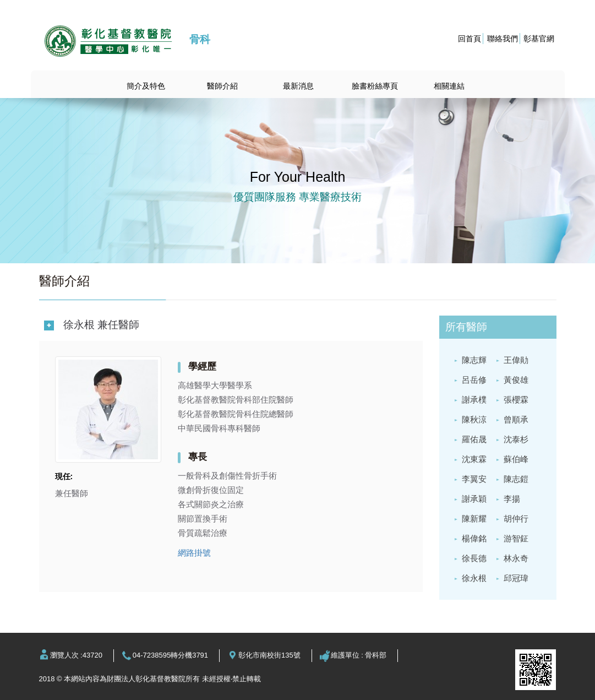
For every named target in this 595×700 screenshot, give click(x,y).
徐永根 (474, 578)
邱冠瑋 (516, 578)
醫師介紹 (222, 86)
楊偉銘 (474, 538)
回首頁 (470, 39)
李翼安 (474, 479)
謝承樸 (474, 400)
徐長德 (474, 558)
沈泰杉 (516, 439)
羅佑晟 (474, 439)
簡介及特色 (146, 86)
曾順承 (516, 419)
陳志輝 (474, 360)
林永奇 (516, 558)
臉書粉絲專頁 (375, 86)
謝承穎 (474, 499)
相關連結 (449, 86)
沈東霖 (474, 459)
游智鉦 (516, 538)
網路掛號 (194, 553)
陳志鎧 (516, 479)
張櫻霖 (516, 400)
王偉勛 (516, 360)
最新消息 (298, 86)
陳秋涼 (474, 419)
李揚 (512, 499)
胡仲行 (516, 519)
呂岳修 (474, 380)
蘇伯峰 (516, 459)
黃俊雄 (516, 380)
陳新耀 (474, 519)
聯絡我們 (503, 39)
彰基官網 (539, 39)
